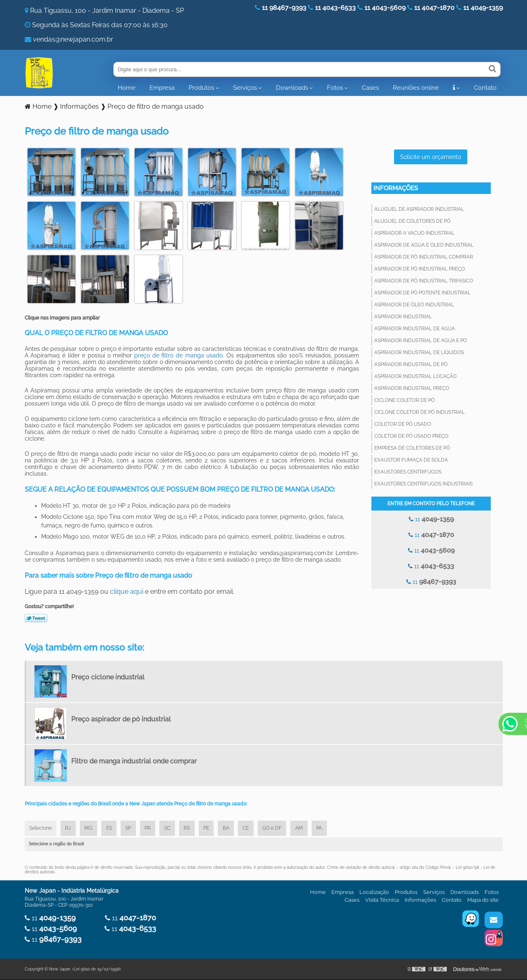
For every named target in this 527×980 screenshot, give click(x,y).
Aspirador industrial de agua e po (421, 341)
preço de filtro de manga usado (178, 355)
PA (327, 828)
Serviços (245, 88)
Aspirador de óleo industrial (414, 305)
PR (151, 828)
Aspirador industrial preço (412, 388)
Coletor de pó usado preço (411, 436)
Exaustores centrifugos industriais (423, 484)
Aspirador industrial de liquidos (419, 352)
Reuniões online (416, 88)
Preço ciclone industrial (108, 677)
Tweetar (36, 618)
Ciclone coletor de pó (405, 400)
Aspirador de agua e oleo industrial (424, 245)
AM (306, 828)
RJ (69, 828)
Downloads (292, 88)
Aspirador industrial (403, 317)
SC (171, 828)
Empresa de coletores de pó (412, 448)
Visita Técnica (382, 900)
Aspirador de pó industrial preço (420, 269)
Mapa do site (483, 900)
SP (131, 828)
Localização (374, 892)
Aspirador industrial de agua (415, 329)
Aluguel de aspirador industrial (419, 209)
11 (431, 519)
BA (231, 828)
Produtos (201, 88)
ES (111, 828)
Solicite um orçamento (431, 157)
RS (191, 828)
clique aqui (127, 591)
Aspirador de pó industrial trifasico (424, 281)
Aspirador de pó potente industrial (422, 293)
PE (211, 828)
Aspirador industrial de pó (411, 364)
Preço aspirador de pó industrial (121, 719)
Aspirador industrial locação (415, 376)
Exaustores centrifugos (408, 472)
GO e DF (279, 828)
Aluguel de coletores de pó (412, 221)
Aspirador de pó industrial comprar (424, 257)
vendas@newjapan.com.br (73, 39)
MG (90, 828)
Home (127, 88)
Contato (485, 88)
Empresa (162, 88)
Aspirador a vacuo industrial (414, 233)
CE (252, 828)
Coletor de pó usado (403, 424)
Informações (396, 188)
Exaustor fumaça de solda (411, 460)
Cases (370, 88)
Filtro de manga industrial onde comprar (134, 761)
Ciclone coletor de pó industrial (420, 412)
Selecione (41, 828)
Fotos (335, 88)
